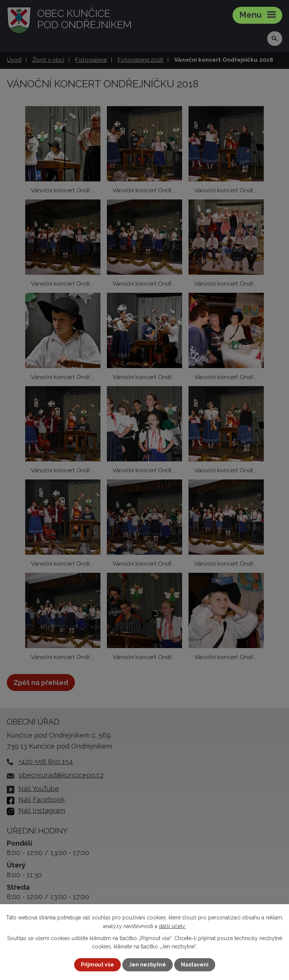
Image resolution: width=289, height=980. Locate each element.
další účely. (172, 926)
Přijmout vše (97, 965)
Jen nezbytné (148, 965)
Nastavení (195, 965)
